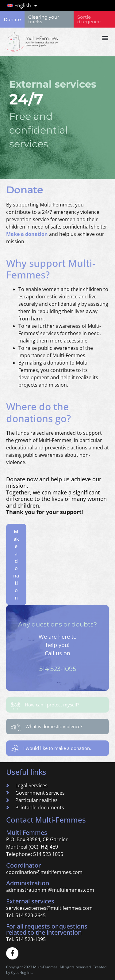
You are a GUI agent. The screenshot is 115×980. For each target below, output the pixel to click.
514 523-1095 (58, 669)
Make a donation (27, 234)
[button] (105, 38)
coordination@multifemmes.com (44, 872)
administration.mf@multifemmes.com (50, 890)
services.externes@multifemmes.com (49, 908)
